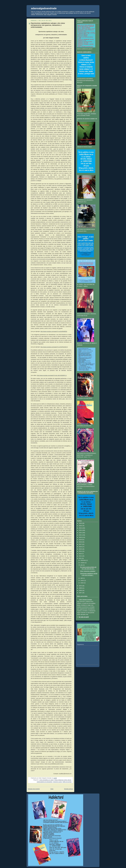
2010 (80, 586)
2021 (80, 535)
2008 (80, 590)
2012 (80, 556)
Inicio (52, 789)
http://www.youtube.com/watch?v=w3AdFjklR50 (54, 331)
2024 (80, 528)
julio (82, 565)
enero (82, 583)
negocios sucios (57, 782)
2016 (80, 547)
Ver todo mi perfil (84, 617)
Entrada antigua (69, 789)
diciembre (83, 560)
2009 (80, 588)
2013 (80, 554)
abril (82, 578)
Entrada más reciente (34, 789)
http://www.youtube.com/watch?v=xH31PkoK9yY (54, 347)
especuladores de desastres (45, 782)
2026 (80, 523)
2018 (80, 542)
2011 (80, 558)
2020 (80, 537)
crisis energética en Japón (47, 780)
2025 (80, 526)
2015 (80, 549)
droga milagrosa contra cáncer (63, 780)
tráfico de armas (67, 782)
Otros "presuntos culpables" (88, 571)
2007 (80, 593)
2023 (80, 530)
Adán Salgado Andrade (85, 600)
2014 (80, 551)
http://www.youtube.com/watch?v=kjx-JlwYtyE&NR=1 (51, 375)
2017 (80, 544)
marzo (82, 580)
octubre (83, 563)
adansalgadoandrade (44, 8)
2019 (80, 540)
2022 (80, 533)
